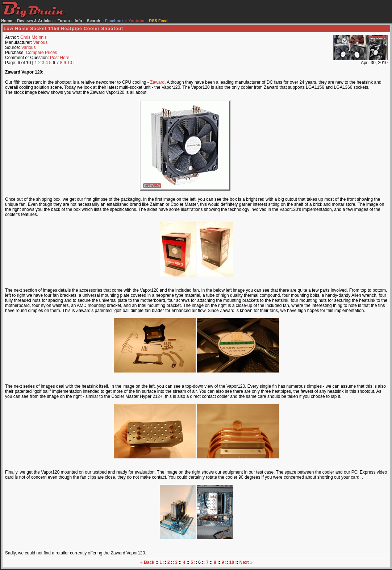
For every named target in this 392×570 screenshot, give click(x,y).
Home (7, 21)
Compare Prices (41, 53)
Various (40, 42)
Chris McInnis (34, 37)
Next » (246, 562)
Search (94, 21)
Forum (64, 21)
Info (78, 21)
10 (70, 63)
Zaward (157, 82)
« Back (147, 562)
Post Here (60, 58)
